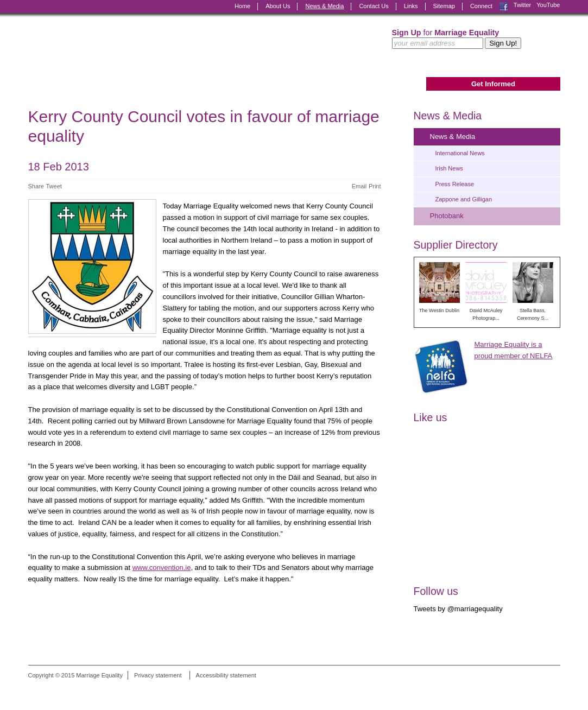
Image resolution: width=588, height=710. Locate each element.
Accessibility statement (226, 675)
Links (411, 6)
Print (375, 186)
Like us (431, 417)
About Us (278, 6)
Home (242, 6)
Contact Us (374, 6)
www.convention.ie (162, 568)
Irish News (449, 168)
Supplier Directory (456, 245)
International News (460, 153)
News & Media (324, 6)
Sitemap (444, 6)
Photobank (447, 216)
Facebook (504, 7)
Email (359, 186)
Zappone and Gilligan (464, 199)
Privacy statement (158, 675)
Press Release (455, 184)
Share (36, 186)
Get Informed (493, 84)
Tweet (53, 186)
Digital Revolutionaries (536, 690)
